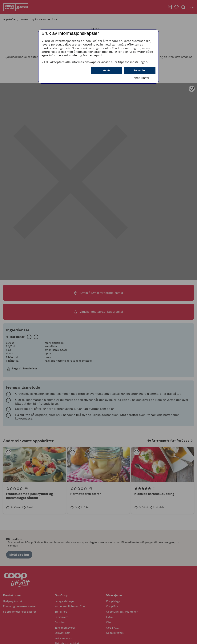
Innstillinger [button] (141, 78)
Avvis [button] (107, 70)
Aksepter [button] (140, 70)
